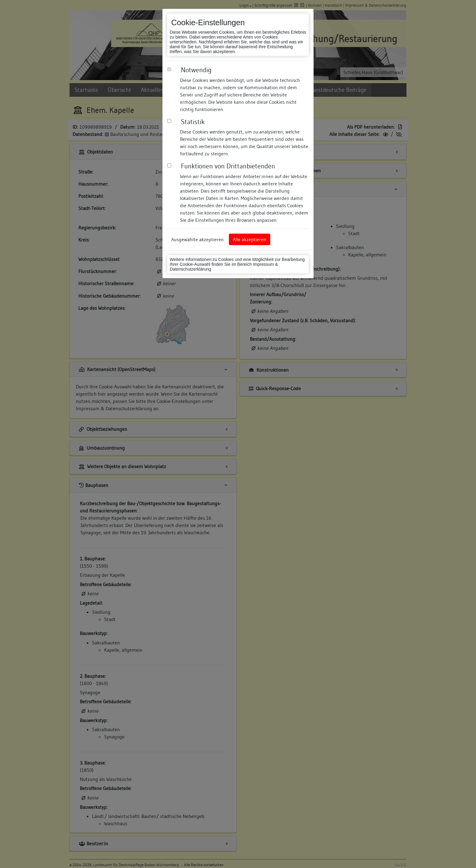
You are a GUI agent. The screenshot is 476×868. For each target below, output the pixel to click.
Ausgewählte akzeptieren (197, 239)
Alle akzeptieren (250, 239)
